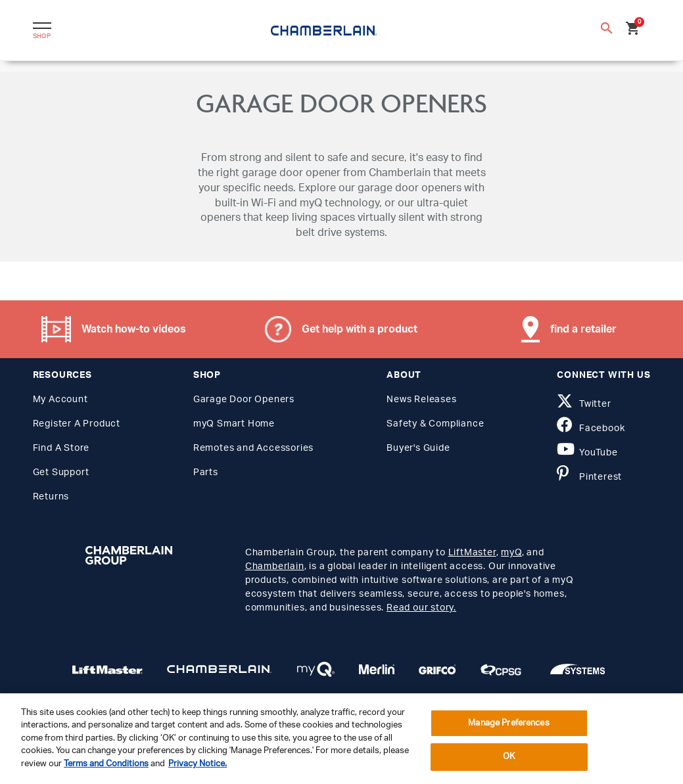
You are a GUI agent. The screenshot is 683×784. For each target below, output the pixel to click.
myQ (511, 553)
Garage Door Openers (244, 400)
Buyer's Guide (418, 448)
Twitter (584, 404)
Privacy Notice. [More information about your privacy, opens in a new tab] (198, 764)
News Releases (421, 400)
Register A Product (77, 424)
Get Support (61, 473)
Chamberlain (275, 566)
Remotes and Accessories (253, 448)
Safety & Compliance (435, 424)
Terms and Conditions (106, 764)
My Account (60, 400)
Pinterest (589, 477)
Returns (51, 497)
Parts (206, 473)
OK (509, 757)
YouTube (587, 453)
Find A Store (61, 448)
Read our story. (421, 608)
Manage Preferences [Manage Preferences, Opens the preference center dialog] (508, 723)
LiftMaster (472, 553)
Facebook (591, 428)
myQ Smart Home (234, 424)
